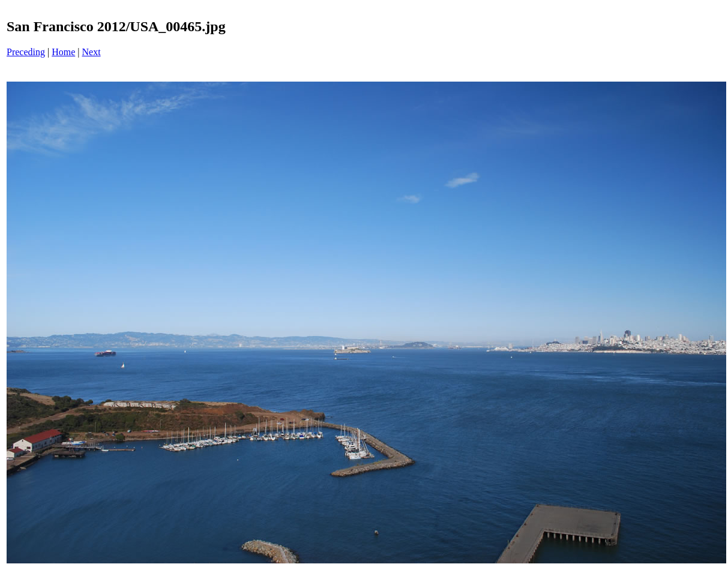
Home (63, 52)
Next (92, 52)
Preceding (26, 52)
